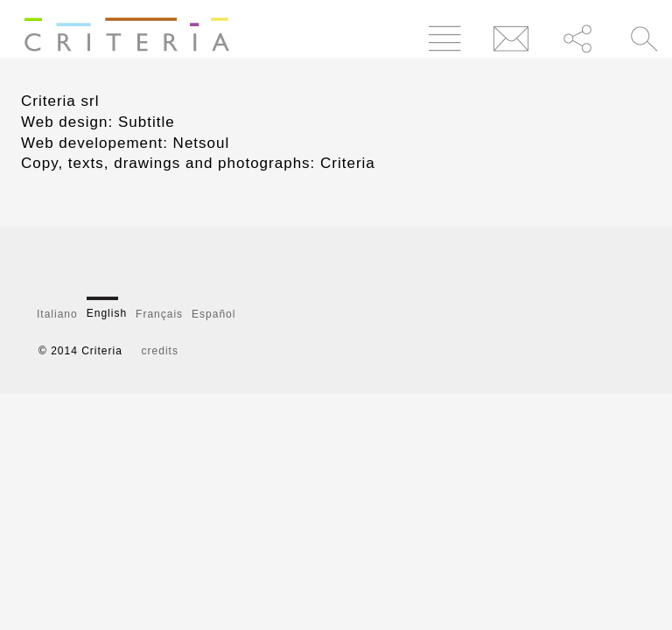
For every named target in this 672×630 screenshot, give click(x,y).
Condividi (578, 38)
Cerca (644, 38)
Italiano (57, 314)
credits (160, 351)
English (107, 313)
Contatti (511, 38)
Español (213, 314)
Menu (445, 38)
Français (159, 314)
